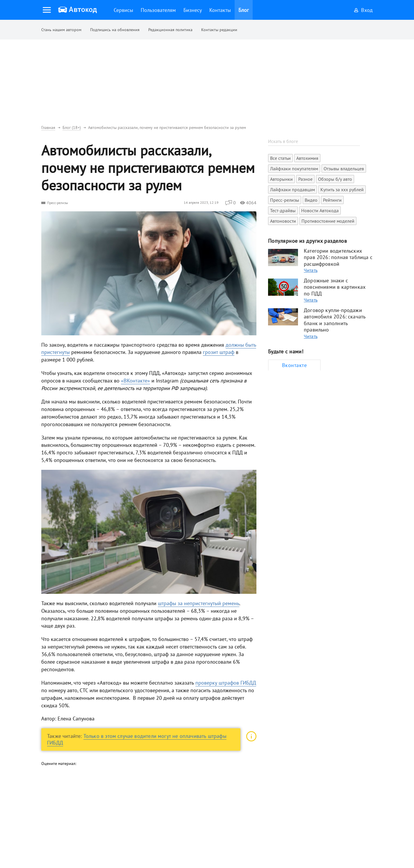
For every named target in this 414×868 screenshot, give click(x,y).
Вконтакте (294, 365)
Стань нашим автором (61, 30)
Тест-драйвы (283, 210)
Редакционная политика (170, 30)
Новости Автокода (320, 210)
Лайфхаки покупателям (294, 169)
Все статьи (280, 158)
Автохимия (307, 158)
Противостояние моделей (328, 221)
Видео (311, 200)
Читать (311, 270)
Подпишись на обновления (115, 30)
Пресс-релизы (58, 203)
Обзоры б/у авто (335, 179)
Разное (305, 179)
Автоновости (283, 221)
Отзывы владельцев (344, 169)
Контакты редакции (219, 30)
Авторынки (281, 179)
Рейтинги (332, 200)
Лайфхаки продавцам (292, 189)
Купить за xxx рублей (342, 189)
